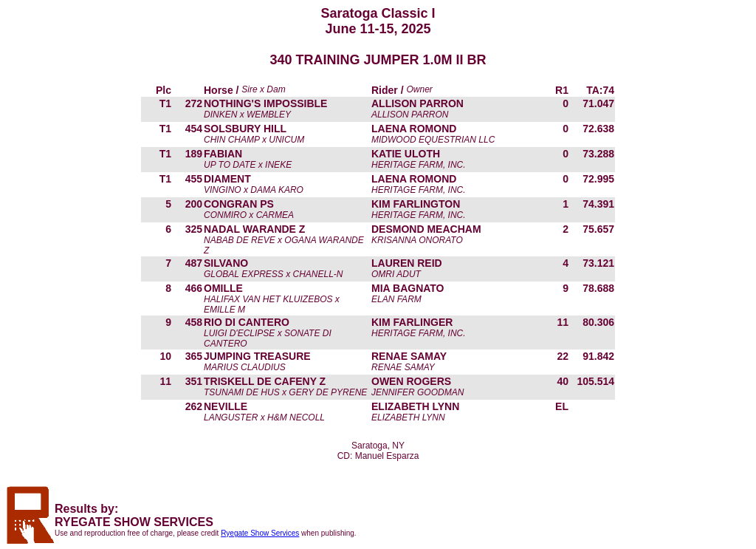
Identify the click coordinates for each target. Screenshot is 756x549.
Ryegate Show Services (260, 533)
